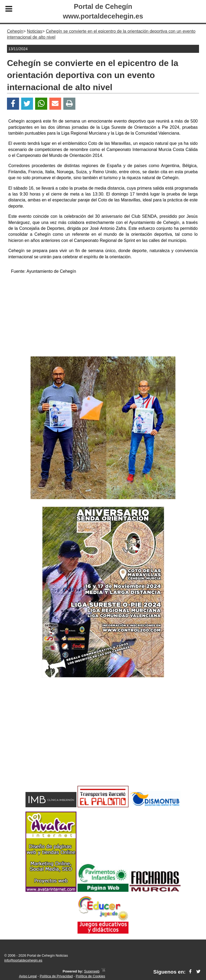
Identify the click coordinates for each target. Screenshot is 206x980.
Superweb (92, 971)
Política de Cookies (90, 976)
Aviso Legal (28, 976)
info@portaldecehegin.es (23, 960)
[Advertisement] (103, 316)
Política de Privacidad (56, 976)
